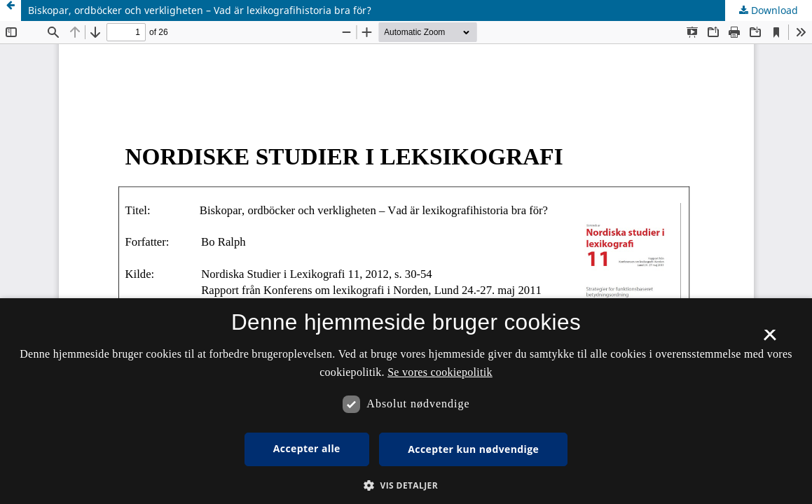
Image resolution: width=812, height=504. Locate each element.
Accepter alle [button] (307, 448)
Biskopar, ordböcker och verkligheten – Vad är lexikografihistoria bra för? (200, 10)
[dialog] (406, 401)
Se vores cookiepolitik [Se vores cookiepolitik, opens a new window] (440, 372)
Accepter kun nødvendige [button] (473, 449)
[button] (406, 485)
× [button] (770, 339)
